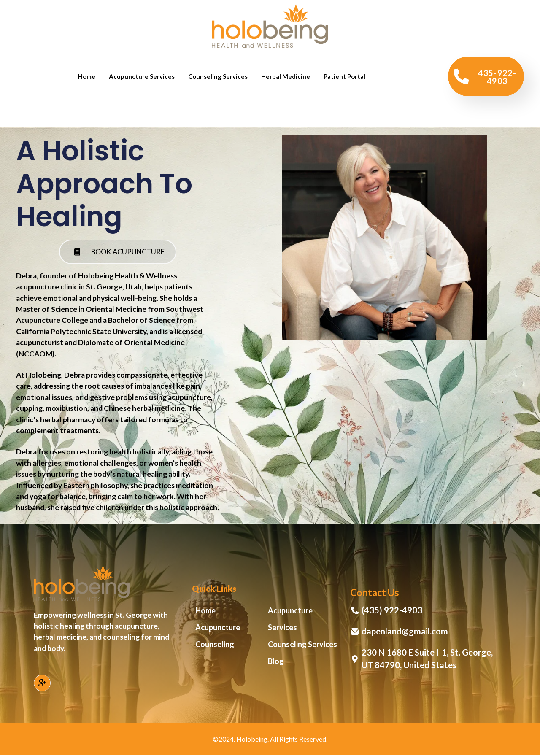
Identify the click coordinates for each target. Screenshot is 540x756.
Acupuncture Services (142, 76)
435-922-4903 (485, 76)
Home (87, 76)
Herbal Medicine (286, 76)
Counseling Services (218, 76)
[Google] (42, 684)
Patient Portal (344, 76)
